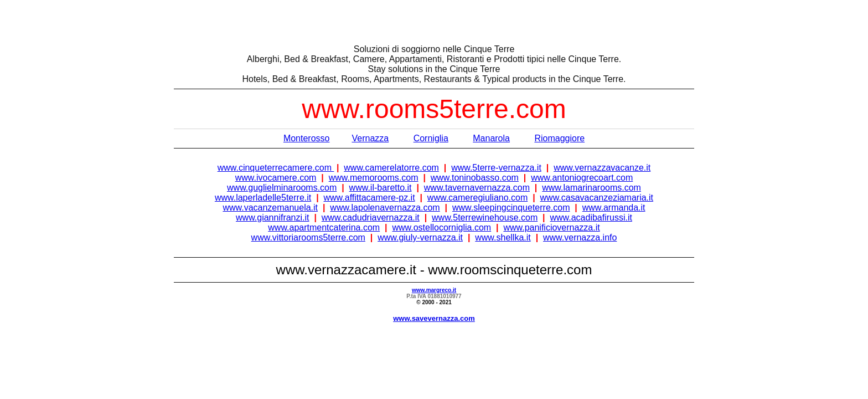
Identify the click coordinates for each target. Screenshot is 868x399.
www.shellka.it (503, 237)
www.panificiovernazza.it (551, 227)
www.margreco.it (434, 290)
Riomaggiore (559, 138)
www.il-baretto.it (381, 188)
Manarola (491, 138)
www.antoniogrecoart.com (582, 178)
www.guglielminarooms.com (282, 188)
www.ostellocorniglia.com (441, 227)
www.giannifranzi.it (273, 218)
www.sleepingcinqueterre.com (511, 208)
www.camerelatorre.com (391, 168)
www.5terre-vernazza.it (496, 168)
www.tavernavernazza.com (477, 188)
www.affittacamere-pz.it (370, 198)
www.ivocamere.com (276, 178)
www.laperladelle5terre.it (263, 198)
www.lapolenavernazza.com (385, 208)
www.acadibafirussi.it (591, 218)
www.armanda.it (614, 208)
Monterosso (307, 138)
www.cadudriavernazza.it (371, 218)
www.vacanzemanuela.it (270, 208)
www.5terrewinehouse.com (485, 218)
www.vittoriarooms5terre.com (308, 237)
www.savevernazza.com (434, 318)
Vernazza (370, 138)
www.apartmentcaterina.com (324, 227)
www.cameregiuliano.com (477, 198)
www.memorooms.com (374, 178)
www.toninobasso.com (475, 178)
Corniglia (431, 138)
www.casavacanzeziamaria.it (597, 198)
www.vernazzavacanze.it (602, 168)
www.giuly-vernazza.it (420, 237)
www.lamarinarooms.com (591, 188)
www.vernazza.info (580, 237)
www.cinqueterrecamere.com (276, 168)
